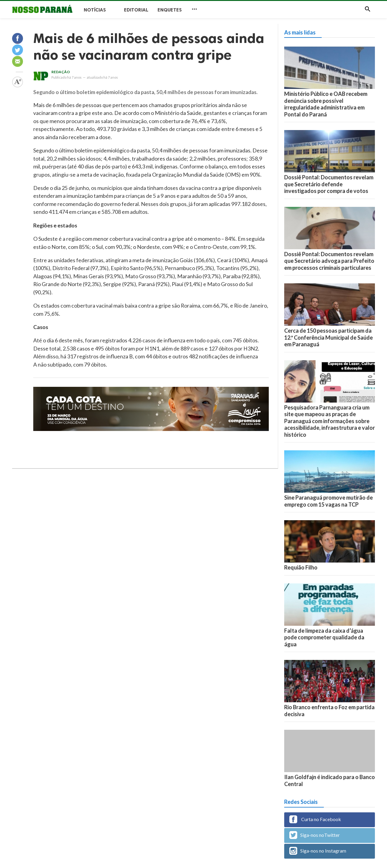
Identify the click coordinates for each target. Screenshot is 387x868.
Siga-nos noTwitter (315, 835)
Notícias (95, 10)
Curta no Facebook (315, 819)
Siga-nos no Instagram (318, 851)
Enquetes (170, 10)
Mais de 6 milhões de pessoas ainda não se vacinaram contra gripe (149, 47)
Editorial (136, 10)
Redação (61, 72)
